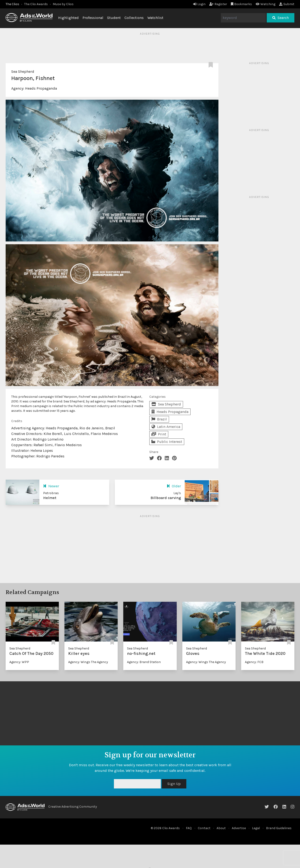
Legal (256, 828)
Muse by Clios (63, 4)
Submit (287, 4)
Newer (51, 486)
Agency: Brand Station (144, 662)
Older (174, 486)
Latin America (166, 427)
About (221, 828)
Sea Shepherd (23, 71)
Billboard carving (166, 498)
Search (281, 18)
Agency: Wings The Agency (88, 662)
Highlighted (68, 18)
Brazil (159, 419)
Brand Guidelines (279, 828)
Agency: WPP (19, 662)
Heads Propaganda (41, 88)
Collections (134, 18)
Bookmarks (242, 4)
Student (114, 18)
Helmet (50, 498)
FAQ (189, 828)
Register (218, 4)
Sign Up (174, 784)
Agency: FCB (254, 662)
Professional (93, 18)
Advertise (239, 828)
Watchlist (155, 18)
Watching (266, 4)
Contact (204, 828)
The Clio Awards (36, 4)
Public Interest (167, 442)
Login (199, 4)
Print (159, 434)
